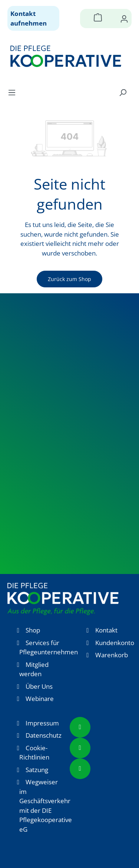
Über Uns (39, 686)
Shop (33, 630)
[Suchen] (123, 92)
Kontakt (106, 630)
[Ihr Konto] (124, 19)
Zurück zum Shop (69, 279)
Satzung (37, 770)
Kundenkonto (115, 643)
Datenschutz (44, 735)
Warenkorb (112, 655)
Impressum (42, 723)
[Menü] (14, 92)
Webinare (40, 699)
